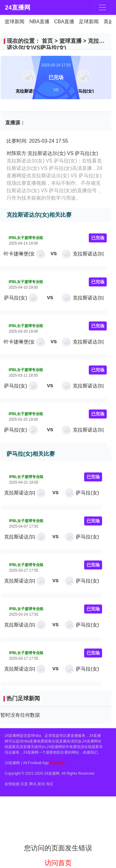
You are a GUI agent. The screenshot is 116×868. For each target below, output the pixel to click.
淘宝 (49, 784)
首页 (47, 41)
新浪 (41, 784)
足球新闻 (89, 22)
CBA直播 (64, 22)
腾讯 (33, 784)
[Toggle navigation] (102, 7)
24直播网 (16, 7)
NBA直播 (39, 22)
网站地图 (57, 763)
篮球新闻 (15, 22)
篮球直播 (71, 41)
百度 (24, 784)
